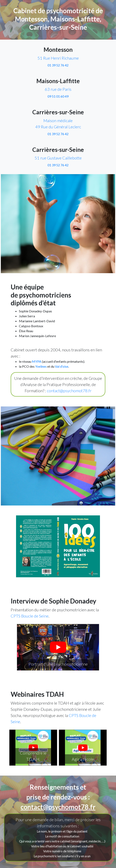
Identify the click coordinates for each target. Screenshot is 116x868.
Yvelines (41, 366)
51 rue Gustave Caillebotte (58, 158)
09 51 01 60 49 (58, 96)
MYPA (37, 361)
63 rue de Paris (58, 89)
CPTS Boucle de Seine (30, 616)
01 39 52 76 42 (58, 65)
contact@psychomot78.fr (69, 391)
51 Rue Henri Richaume (58, 58)
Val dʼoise (62, 366)
